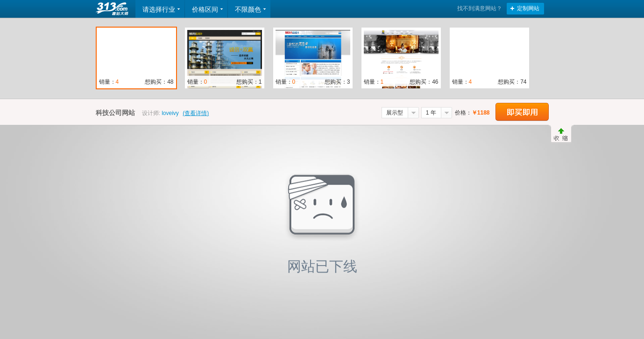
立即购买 (522, 112)
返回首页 (113, 9)
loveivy (170, 113)
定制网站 (528, 8)
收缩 (561, 134)
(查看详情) (196, 113)
